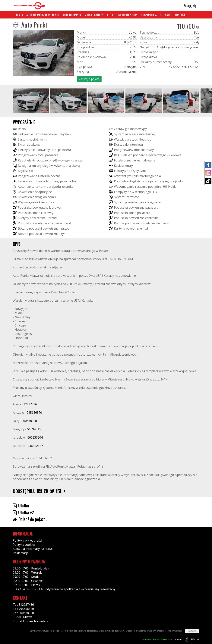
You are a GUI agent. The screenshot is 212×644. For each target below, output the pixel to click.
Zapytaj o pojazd (89, 79)
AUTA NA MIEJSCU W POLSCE (43, 15)
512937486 (29, 404)
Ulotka (21, 505)
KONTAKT (180, 15)
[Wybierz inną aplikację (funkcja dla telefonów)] (65, 491)
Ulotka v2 (23, 512)
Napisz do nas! (162, 639)
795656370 (34, 413)
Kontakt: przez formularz (30, 621)
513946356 (35, 429)
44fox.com (192, 639)
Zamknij (192, 631)
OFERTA (19, 15)
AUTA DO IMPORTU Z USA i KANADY (83, 15)
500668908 (29, 421)
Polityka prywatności (27, 540)
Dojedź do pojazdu (30, 519)
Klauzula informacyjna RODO (33, 549)
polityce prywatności (173, 631)
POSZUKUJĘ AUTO (151, 15)
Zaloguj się (188, 6)
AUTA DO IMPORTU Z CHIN (122, 15)
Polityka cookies (24, 545)
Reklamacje (21, 553)
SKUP (168, 15)
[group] (31, 101)
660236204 (35, 437)
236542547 (35, 446)
